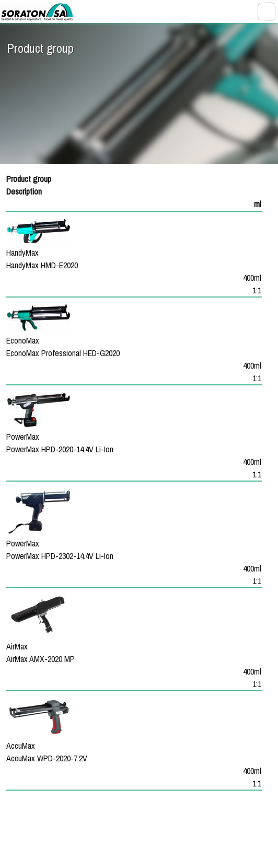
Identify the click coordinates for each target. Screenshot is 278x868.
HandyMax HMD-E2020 (42, 265)
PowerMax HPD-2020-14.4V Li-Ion (60, 449)
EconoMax (23, 340)
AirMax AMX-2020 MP (40, 659)
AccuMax (21, 746)
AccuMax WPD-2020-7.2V (47, 758)
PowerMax (23, 437)
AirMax (17, 646)
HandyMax (22, 253)
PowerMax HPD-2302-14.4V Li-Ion (60, 556)
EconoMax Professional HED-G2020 (63, 353)
